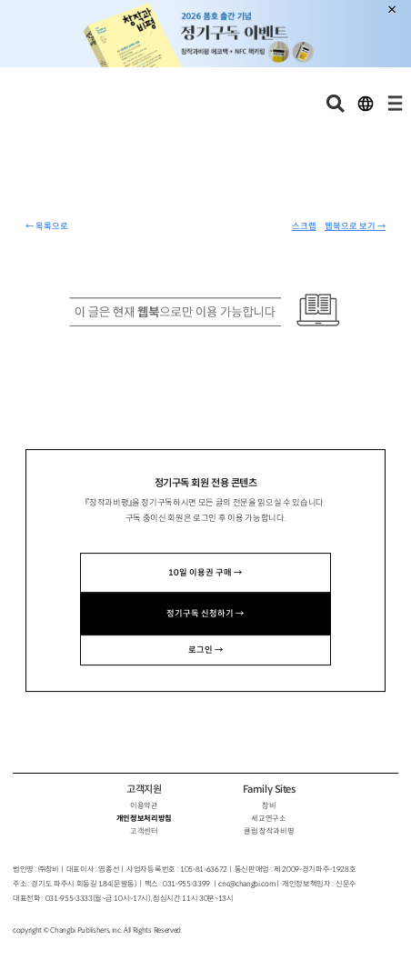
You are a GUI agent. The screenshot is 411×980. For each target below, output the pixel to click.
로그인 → (205, 650)
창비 (269, 805)
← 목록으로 (47, 226)
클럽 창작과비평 (269, 831)
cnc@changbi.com (246, 884)
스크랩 (304, 226)
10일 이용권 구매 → (205, 573)
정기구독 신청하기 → (205, 614)
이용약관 (144, 805)
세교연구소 (268, 818)
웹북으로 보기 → (355, 226)
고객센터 (144, 831)
